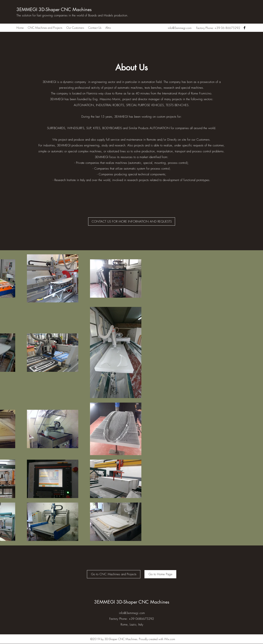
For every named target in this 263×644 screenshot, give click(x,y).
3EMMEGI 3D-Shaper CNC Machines (55, 9)
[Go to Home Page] (160, 574)
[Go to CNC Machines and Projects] (114, 574)
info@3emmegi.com (180, 28)
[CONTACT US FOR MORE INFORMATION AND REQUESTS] (132, 222)
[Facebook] (245, 28)
